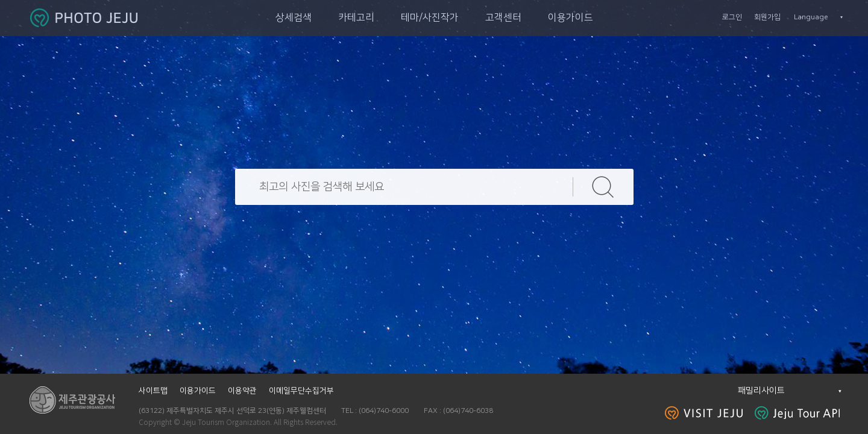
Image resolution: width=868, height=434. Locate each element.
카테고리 (356, 17)
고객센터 (503, 17)
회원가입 (767, 17)
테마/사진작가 (430, 17)
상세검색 (294, 17)
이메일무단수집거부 (301, 391)
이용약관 (242, 391)
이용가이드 (571, 17)
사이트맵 (153, 391)
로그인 (732, 17)
